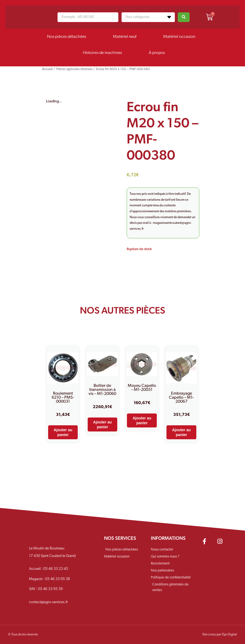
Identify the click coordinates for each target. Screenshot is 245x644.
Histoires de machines (102, 53)
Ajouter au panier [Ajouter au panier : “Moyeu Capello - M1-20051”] (142, 420)
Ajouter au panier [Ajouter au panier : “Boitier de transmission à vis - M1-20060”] (102, 424)
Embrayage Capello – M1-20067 (181, 398)
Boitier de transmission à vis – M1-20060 (102, 390)
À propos (157, 53)
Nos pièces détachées (67, 37)
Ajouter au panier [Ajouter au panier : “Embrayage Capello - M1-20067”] (181, 432)
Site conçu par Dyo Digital (220, 635)
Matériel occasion (179, 37)
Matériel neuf (125, 37)
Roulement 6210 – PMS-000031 (63, 398)
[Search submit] (184, 17)
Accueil (47, 69)
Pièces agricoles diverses (74, 69)
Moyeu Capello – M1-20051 (142, 388)
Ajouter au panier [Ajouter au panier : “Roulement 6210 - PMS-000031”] (63, 432)
